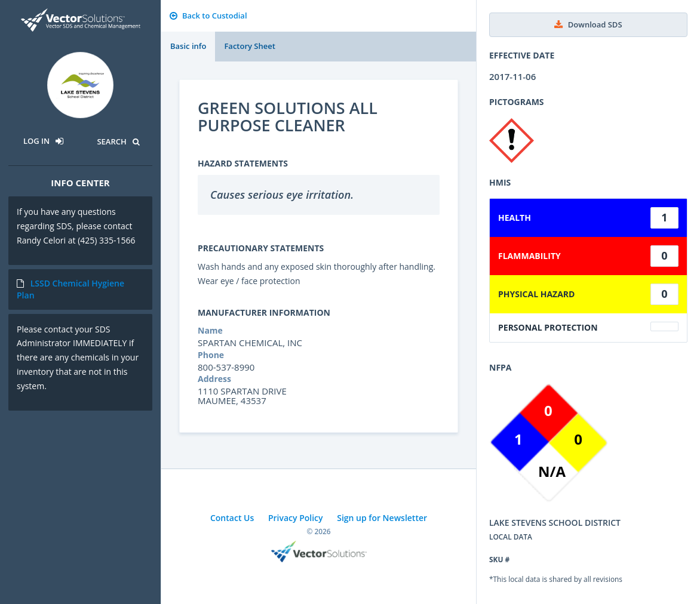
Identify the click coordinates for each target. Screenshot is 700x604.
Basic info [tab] (188, 46)
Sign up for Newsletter (382, 518)
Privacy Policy (296, 518)
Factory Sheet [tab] (249, 46)
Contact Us (232, 518)
